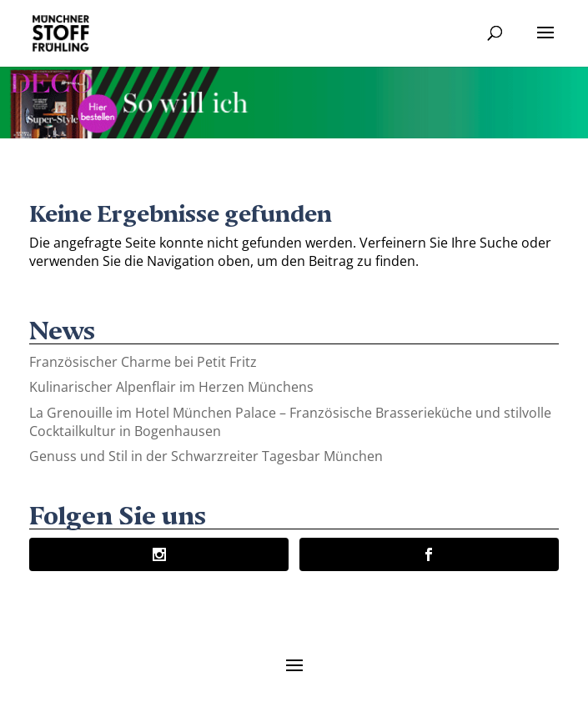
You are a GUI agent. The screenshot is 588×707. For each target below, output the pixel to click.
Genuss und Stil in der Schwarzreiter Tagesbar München (206, 456)
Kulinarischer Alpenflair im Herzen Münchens (171, 387)
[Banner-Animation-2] (294, 133)
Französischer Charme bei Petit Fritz (143, 362)
